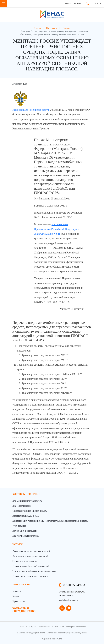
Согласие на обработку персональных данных (67, 633)
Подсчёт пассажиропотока (26, 536)
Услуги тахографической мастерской (31, 566)
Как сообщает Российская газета (31, 110)
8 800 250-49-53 (74, 585)
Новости (17, 591)
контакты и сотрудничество (24, 610)
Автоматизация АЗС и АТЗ (26, 516)
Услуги (18, 544)
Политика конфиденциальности (31, 633)
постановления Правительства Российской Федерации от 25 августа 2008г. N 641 (57, 229)
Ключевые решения (26, 494)
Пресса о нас (19, 601)
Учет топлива (19, 526)
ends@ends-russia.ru (69, 600)
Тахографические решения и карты (30, 511)
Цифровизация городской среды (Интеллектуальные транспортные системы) (51, 521)
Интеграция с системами (25, 531)
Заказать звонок (73, 4)
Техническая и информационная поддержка (34, 571)
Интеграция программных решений (30, 556)
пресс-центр (21, 584)
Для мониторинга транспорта (27, 501)
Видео (16, 596)
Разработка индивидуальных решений (31, 551)
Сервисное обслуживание (25, 561)
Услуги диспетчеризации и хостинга (31, 576)
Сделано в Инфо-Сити (52, 639)
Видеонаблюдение (22, 506)
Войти (98, 4)
